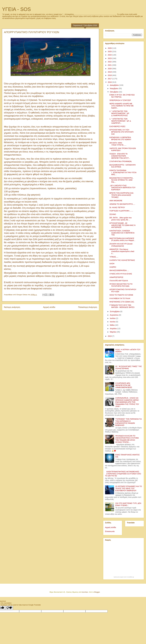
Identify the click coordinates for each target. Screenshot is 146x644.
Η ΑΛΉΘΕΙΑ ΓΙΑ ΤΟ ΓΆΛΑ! (120, 298)
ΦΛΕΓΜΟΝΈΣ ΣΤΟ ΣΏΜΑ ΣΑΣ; (122, 302)
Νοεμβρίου (114, 88)
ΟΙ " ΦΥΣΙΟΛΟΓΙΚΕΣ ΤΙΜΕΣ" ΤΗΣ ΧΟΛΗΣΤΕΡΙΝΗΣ (129, 367)
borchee (85, 592)
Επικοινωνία (110, 531)
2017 (110, 79)
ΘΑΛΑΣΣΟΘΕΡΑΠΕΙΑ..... (119, 270)
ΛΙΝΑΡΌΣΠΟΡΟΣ (116, 277)
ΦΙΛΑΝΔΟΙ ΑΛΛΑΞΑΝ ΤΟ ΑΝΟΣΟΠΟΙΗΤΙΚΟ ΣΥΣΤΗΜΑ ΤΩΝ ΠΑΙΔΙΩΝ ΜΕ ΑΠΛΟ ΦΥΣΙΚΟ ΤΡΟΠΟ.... (127, 439)
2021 (110, 65)
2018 (110, 75)
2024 (110, 55)
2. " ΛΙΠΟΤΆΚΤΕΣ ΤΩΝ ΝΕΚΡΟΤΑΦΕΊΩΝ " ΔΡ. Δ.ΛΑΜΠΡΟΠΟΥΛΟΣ (119, 113)
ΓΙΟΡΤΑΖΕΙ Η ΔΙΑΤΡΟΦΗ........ (121, 211)
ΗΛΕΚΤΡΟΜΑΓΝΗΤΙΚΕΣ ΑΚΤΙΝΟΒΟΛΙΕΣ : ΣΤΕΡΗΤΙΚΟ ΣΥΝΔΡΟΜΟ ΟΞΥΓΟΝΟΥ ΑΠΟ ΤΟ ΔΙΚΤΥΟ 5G (123, 474)
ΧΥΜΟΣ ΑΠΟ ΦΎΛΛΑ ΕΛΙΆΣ (121, 274)
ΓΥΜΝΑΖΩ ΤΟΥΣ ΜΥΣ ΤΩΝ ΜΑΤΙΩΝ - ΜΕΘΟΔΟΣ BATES (122, 306)
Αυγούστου (114, 315)
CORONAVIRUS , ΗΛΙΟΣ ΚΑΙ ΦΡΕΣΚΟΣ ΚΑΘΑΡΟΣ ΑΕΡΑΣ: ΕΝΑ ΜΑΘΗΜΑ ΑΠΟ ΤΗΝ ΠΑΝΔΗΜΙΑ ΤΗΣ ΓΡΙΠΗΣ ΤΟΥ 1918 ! (127, 402)
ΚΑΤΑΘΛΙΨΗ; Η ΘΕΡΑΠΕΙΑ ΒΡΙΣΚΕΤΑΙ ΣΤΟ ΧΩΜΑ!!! (120, 138)
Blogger (97, 592)
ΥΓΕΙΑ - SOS (16, 9)
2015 (110, 336)
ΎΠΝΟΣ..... (114, 257)
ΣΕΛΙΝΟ (113, 214)
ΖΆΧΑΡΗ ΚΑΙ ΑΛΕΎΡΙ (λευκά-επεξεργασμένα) (121, 245)
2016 (110, 82)
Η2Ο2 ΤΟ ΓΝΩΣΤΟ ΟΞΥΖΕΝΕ (121, 295)
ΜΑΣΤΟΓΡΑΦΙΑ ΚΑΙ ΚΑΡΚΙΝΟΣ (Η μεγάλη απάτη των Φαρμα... (122, 239)
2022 (110, 62)
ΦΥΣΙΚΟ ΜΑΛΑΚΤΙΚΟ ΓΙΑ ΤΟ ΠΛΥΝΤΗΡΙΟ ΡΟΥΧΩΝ (121, 285)
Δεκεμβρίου (114, 85)
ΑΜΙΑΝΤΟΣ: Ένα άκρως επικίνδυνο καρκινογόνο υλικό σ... (122, 251)
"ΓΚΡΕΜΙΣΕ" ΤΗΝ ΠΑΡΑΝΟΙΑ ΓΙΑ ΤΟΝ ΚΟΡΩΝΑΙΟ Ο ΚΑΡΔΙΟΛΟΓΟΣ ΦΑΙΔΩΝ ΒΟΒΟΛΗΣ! (129, 422)
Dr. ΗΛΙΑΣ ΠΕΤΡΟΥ (117, 207)
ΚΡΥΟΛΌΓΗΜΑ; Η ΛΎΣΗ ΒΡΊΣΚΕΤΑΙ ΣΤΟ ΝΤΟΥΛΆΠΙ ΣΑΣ (121, 132)
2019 (110, 72)
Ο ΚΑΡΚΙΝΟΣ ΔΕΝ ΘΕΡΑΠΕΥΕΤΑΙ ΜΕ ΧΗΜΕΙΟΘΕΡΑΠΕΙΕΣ (124, 385)
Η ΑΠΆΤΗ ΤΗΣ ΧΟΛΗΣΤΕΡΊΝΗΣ (122, 260)
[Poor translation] (9, 608)
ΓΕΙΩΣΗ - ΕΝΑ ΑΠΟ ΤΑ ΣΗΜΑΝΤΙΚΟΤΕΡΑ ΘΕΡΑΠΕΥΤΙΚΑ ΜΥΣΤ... (120, 156)
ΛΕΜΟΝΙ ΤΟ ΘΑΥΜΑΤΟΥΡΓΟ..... (122, 204)
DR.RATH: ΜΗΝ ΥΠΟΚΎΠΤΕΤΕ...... (118, 144)
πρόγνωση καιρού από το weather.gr (124, 577)
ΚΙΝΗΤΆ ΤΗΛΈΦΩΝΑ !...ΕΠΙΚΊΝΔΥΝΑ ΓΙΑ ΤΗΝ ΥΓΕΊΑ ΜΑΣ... (123, 172)
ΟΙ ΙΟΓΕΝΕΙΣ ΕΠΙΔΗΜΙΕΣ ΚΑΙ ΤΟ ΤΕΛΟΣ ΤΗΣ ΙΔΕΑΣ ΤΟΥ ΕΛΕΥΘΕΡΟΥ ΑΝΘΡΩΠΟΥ (129, 488)
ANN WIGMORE (116, 201)
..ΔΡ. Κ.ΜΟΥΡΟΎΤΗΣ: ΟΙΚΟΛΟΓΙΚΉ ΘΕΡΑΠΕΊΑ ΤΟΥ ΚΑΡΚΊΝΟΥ (122, 188)
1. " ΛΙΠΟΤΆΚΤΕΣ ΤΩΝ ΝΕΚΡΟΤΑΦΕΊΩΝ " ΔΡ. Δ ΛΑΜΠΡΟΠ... (120, 121)
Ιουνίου (113, 322)
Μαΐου (112, 325)
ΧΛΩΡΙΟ (113, 267)
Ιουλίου (113, 318)
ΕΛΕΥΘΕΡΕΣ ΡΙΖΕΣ (117, 126)
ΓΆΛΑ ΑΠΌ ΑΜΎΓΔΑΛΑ (119, 281)
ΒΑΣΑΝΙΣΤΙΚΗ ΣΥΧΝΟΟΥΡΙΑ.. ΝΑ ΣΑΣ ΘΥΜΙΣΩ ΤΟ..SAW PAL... (122, 180)
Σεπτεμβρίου (115, 311)
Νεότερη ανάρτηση (12, 307)
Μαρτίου (113, 332)
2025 (110, 52)
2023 (110, 58)
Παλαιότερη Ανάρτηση (88, 307)
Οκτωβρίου (114, 92)
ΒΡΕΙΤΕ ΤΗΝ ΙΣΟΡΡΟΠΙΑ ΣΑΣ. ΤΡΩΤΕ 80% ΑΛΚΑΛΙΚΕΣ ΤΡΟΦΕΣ (122, 195)
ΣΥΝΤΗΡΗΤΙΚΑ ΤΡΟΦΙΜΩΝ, (121, 161)
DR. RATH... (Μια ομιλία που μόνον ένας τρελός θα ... (121, 219)
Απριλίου (114, 329)
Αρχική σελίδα (49, 307)
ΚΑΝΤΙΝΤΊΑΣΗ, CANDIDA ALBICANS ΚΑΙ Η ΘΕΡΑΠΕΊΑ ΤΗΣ (122, 233)
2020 (110, 69)
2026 (110, 48)
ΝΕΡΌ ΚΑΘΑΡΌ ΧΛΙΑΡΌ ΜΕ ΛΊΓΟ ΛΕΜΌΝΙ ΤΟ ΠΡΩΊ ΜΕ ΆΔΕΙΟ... (122, 106)
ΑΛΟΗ (112, 264)
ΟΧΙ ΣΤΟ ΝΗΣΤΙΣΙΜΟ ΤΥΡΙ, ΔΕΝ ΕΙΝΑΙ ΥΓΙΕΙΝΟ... (128, 504)
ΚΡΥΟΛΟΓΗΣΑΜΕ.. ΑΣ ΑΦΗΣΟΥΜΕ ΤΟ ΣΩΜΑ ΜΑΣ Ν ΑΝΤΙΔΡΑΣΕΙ (122, 225)
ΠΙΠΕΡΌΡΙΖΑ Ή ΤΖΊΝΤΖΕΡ (120, 100)
